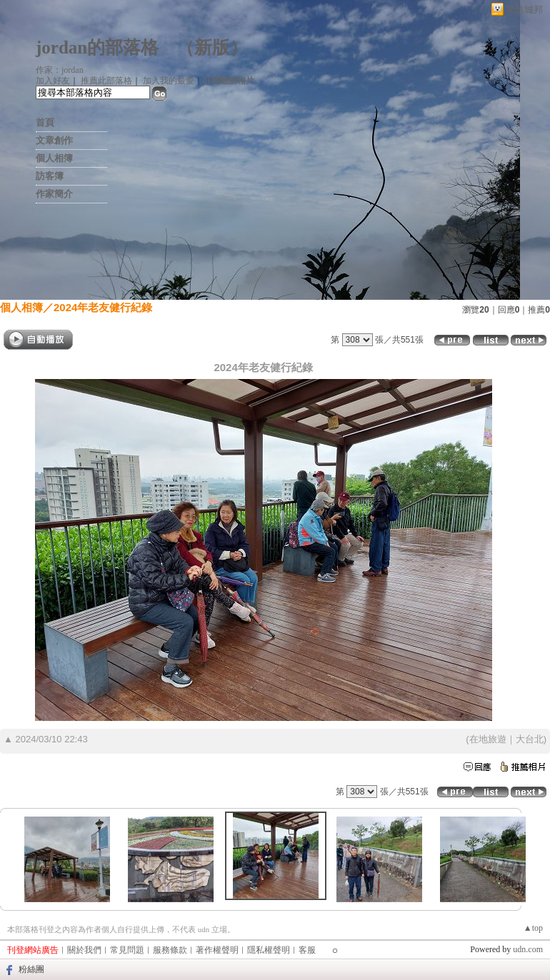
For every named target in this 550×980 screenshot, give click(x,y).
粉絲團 (31, 969)
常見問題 (127, 950)
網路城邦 (524, 10)
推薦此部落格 (106, 81)
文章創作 (54, 140)
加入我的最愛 (169, 81)
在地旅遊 (488, 739)
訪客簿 (50, 176)
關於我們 (84, 950)
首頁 (45, 122)
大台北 (530, 739)
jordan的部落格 (97, 47)
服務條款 (170, 950)
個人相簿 (54, 158)
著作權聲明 (217, 950)
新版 (212, 47)
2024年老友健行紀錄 (103, 307)
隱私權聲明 (269, 950)
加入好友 (53, 81)
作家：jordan (60, 70)
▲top (533, 928)
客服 (307, 950)
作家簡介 (54, 194)
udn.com (528, 949)
